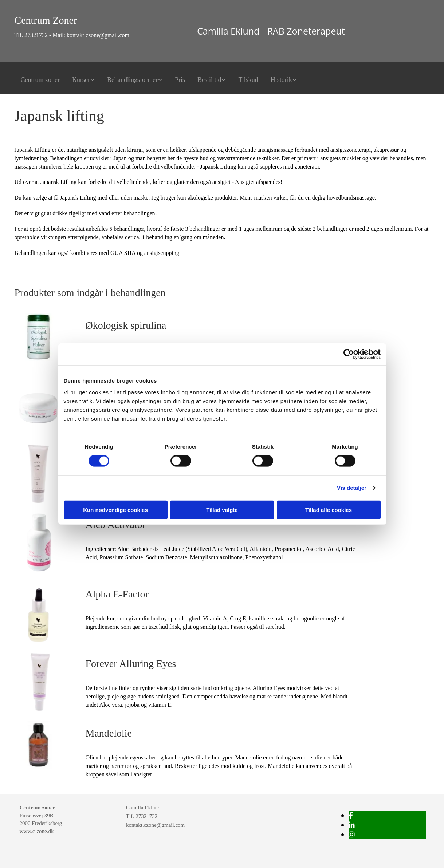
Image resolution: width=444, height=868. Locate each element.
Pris (180, 80)
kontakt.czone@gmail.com (155, 825)
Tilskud (248, 80)
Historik (281, 80)
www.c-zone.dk (37, 831)
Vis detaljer (352, 488)
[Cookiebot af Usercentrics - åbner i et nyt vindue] (349, 354)
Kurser (81, 80)
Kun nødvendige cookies (115, 510)
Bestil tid (209, 80)
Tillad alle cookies (329, 510)
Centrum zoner (40, 80)
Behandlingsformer (132, 80)
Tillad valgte (222, 510)
